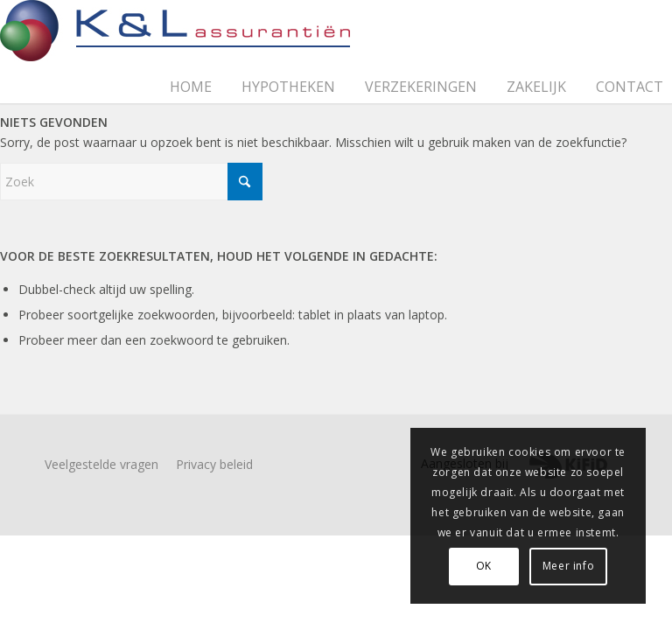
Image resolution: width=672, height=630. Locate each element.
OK (484, 566)
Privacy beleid (214, 464)
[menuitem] (197, 69)
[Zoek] (131, 182)
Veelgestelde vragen (101, 464)
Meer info (568, 566)
